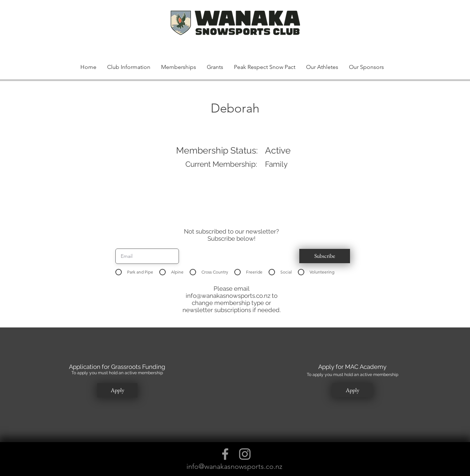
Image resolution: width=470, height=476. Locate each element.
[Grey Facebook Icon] (225, 454)
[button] (375, 31)
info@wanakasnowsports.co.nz (228, 296)
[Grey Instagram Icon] (245, 454)
